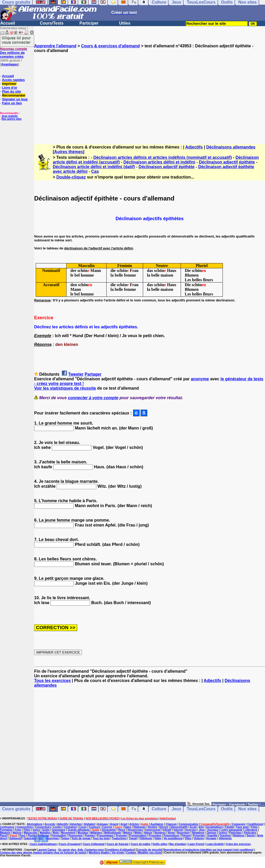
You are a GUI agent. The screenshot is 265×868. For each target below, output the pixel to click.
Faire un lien (12, 103)
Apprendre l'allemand (55, 46)
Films (254, 827)
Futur (18, 830)
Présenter (199, 836)
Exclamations (215, 827)
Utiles (125, 23)
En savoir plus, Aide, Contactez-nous (81, 850)
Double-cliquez (71, 177)
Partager (93, 374)
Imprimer (9, 84)
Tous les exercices (52, 681)
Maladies (45, 833)
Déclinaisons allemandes (231, 147)
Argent (114, 824)
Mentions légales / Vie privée (107, 853)
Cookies (131, 853)
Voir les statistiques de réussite (65, 388)
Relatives (239, 836)
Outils (227, 809)
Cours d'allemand (94, 844)
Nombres (160, 833)
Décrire (164, 827)
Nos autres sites (12, 119)
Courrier (107, 827)
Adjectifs (194, 147)
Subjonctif (16, 838)
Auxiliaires (157, 824)
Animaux (102, 824)
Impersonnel (153, 830)
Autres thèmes (68, 152)
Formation (6, 830)
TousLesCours (201, 809)
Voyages (211, 838)
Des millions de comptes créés (14, 53)
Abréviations (35, 824)
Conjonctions (25, 827)
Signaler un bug (15, 99)
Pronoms (121, 836)
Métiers (128, 833)
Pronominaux (105, 836)
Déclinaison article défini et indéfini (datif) (94, 167)
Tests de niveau (81, 838)
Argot (124, 824)
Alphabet (89, 824)
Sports (251, 836)
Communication (189, 824)
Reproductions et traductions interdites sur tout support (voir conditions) (208, 850)
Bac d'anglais (178, 844)
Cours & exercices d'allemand (110, 46)
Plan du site (12, 91)
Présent (186, 836)
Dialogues (139, 827)
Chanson (171, 824)
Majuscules (31, 833)
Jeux (176, 809)
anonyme (200, 379)
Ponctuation (59, 836)
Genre (36, 830)
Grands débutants (79, 830)
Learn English (215, 844)
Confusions (7, 827)
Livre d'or (10, 88)
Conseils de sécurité (149, 850)
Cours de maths (141, 844)
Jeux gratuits (10, 116)
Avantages (9, 64)
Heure (122, 830)
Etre (201, 827)
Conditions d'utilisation (120, 850)
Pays (22, 836)
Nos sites (248, 809)
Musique (83, 833)
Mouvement (68, 833)
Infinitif (167, 830)
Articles (134, 824)
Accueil (8, 23)
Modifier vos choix (150, 853)
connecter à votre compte (93, 398)
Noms (171, 833)
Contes (57, 827)
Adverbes (76, 824)
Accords (50, 824)
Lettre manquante (232, 830)
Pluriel (32, 836)
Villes (188, 838)
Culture (159, 809)
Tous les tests (101, 838)
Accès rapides (13, 80)
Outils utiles (160, 844)
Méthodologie (113, 833)
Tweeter (76, 374)
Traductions (119, 838)
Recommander (14, 95)
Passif (4, 836)
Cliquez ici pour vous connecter (16, 40)
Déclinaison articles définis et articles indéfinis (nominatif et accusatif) (163, 157)
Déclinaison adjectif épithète (227, 162)
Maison (17, 833)
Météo (138, 833)
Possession (76, 836)
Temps (65, 838)
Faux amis (242, 827)
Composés (238, 824)
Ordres (223, 833)
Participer (89, 23)
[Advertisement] (150, 94)
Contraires (70, 827)
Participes (235, 833)
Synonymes (51, 838)
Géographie (109, 830)
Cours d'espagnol (70, 844)
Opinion (211, 833)
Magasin (5, 833)
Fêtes (27, 830)
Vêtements (225, 838)
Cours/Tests (52, 23)
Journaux (213, 830)
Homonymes (135, 830)
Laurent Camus (47, 850)
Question (225, 836)
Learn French (196, 844)
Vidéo (158, 838)
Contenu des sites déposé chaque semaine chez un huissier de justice (43, 853)
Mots (56, 833)
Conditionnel (255, 824)
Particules (250, 833)
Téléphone (146, 838)
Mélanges (96, 833)
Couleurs (94, 827)
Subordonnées (33, 838)
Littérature (251, 830)
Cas (95, 171)
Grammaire (59, 830)
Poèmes (90, 836)
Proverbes (155, 836)
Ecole (193, 827)
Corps (83, 827)
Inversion (191, 830)
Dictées (153, 827)
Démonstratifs (179, 827)
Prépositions (171, 836)
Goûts (46, 830)
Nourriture (183, 833)
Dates (128, 827)
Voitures (199, 838)
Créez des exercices (238, 844)
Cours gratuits (16, 809)
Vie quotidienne (173, 838)
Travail (133, 838)
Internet (178, 830)
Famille (230, 827)
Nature (148, 833)
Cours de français (117, 844)
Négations (198, 833)
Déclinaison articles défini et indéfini (159, 162)
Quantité (212, 836)
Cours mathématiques (43, 844)
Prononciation (138, 836)
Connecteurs (43, 827)
